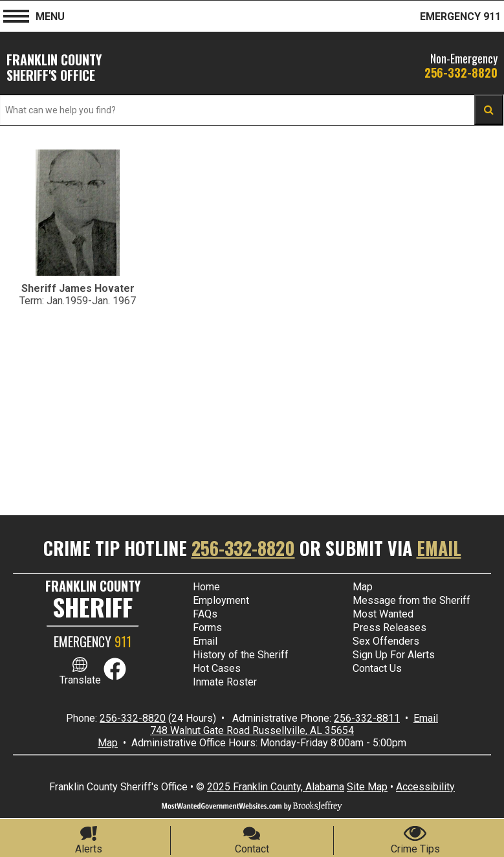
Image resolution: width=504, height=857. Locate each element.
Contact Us (377, 668)
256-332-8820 (461, 72)
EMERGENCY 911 (460, 17)
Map (363, 587)
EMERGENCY (93, 641)
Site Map (367, 787)
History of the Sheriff (241, 655)
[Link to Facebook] (115, 677)
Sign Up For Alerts (394, 655)
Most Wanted (383, 614)
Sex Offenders (386, 641)
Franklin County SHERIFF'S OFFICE (54, 67)
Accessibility (425, 787)
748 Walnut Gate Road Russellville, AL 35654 (252, 730)
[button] (16, 15)
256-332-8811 (367, 718)
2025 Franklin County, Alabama (276, 787)
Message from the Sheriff (411, 600)
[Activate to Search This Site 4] (489, 110)
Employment (221, 600)
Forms (207, 628)
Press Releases (389, 628)
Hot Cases (217, 668)
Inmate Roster (225, 682)
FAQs (205, 614)
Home (206, 587)
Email (439, 548)
